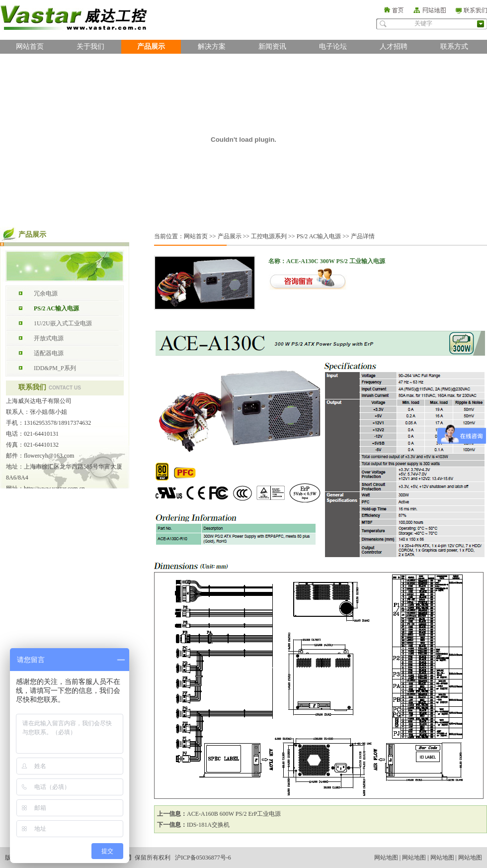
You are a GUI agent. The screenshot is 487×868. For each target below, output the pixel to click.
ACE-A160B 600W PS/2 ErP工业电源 (234, 814)
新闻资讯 (272, 47)
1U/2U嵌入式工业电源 (63, 323)
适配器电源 (49, 353)
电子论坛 (333, 47)
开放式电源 (49, 338)
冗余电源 (46, 293)
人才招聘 (394, 47)
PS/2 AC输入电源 (56, 308)
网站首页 (30, 47)
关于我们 (90, 47)
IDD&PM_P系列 (55, 368)
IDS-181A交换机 (208, 825)
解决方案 (212, 47)
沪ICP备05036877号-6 (203, 858)
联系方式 (454, 47)
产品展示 (151, 47)
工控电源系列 (269, 236)
